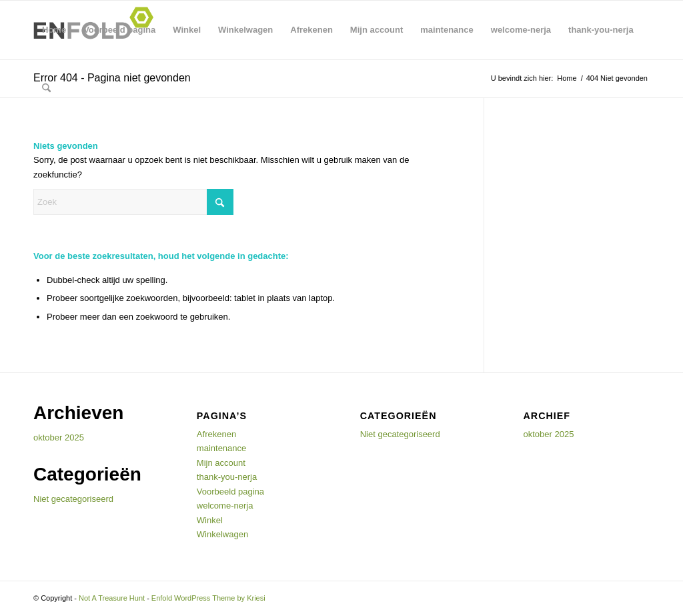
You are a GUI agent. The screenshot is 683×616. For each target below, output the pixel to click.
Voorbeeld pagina (119, 30)
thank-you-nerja (601, 30)
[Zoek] (46, 89)
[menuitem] (46, 89)
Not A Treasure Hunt (112, 598)
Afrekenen (311, 30)
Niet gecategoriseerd (73, 499)
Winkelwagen (245, 30)
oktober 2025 (59, 437)
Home (54, 30)
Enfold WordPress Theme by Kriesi (208, 598)
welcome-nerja (521, 30)
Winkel (187, 30)
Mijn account (377, 30)
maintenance (447, 30)
